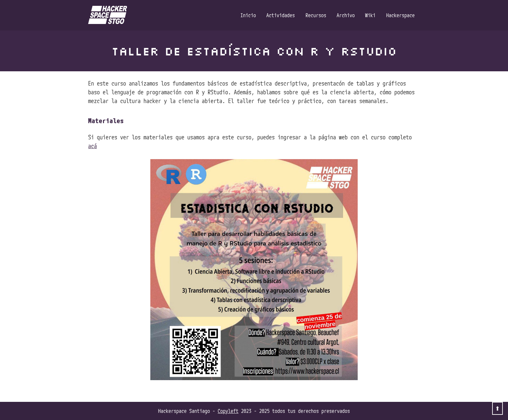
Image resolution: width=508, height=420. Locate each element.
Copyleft (228, 411)
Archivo (346, 15)
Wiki (370, 15)
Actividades (281, 15)
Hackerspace (400, 15)
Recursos (316, 15)
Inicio (248, 15)
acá (92, 146)
